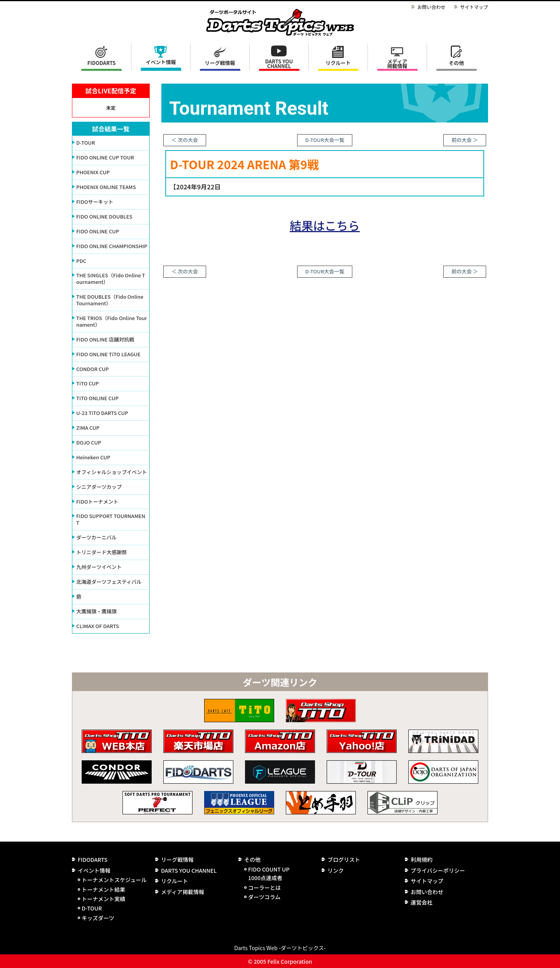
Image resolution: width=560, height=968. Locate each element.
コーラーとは (264, 887)
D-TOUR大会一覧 (325, 140)
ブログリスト (344, 859)
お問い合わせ (431, 7)
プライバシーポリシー (438, 870)
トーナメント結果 (103, 889)
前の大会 (462, 140)
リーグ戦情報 (177, 859)
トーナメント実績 (103, 899)
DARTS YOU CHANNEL (279, 64)
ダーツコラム (264, 897)
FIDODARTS (102, 63)
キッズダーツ (98, 918)
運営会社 (422, 902)
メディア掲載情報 (397, 64)
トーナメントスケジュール (114, 880)
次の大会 (188, 140)
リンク (336, 870)
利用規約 (422, 859)
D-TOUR (92, 908)
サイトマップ (474, 7)
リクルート (338, 63)
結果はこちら (325, 225)
